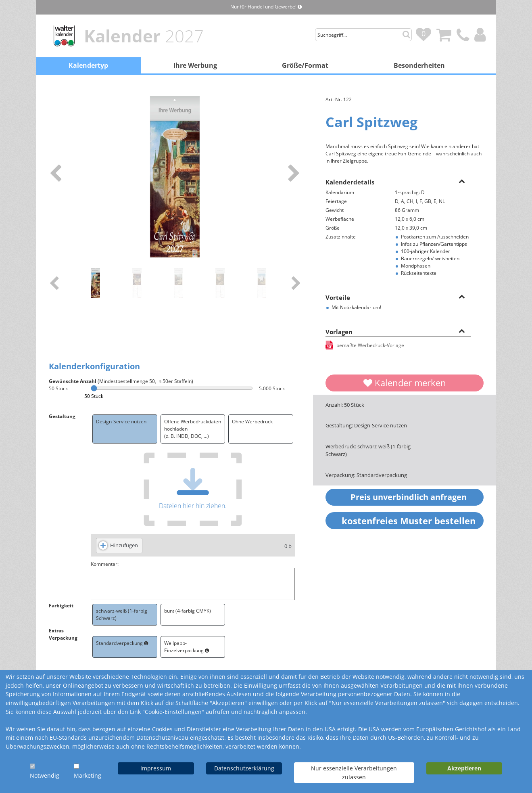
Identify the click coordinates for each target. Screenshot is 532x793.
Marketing (88, 775)
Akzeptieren (464, 768)
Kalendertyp (88, 65)
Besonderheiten (419, 65)
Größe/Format (305, 65)
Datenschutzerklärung (244, 768)
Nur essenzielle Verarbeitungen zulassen (354, 773)
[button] (462, 181)
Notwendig (45, 775)
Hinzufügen (124, 545)
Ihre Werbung (195, 65)
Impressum (156, 768)
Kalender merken (405, 383)
